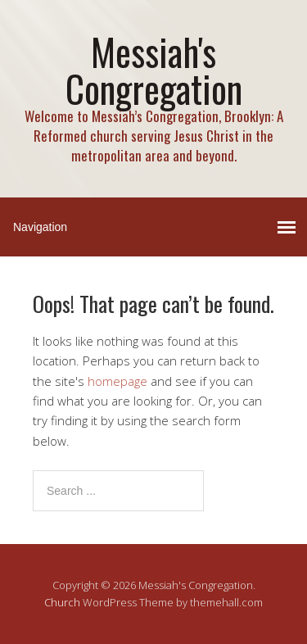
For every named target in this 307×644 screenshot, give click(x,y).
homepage (117, 381)
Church (62, 602)
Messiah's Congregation (154, 70)
